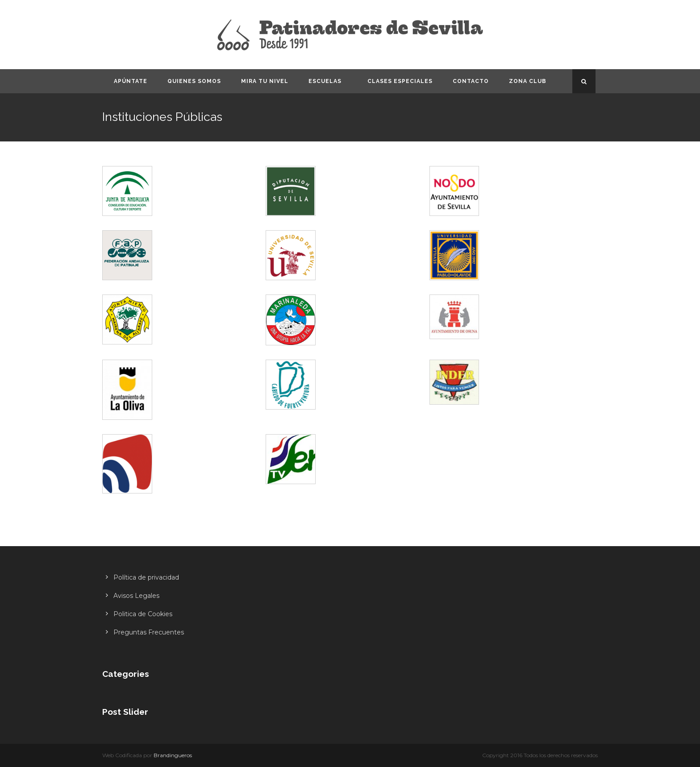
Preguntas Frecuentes (149, 632)
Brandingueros (173, 755)
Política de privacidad (146, 577)
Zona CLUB (528, 81)
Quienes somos (194, 81)
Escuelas (325, 81)
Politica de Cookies (143, 614)
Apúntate (131, 81)
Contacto (471, 81)
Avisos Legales (136, 596)
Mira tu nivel (265, 81)
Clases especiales (400, 81)
